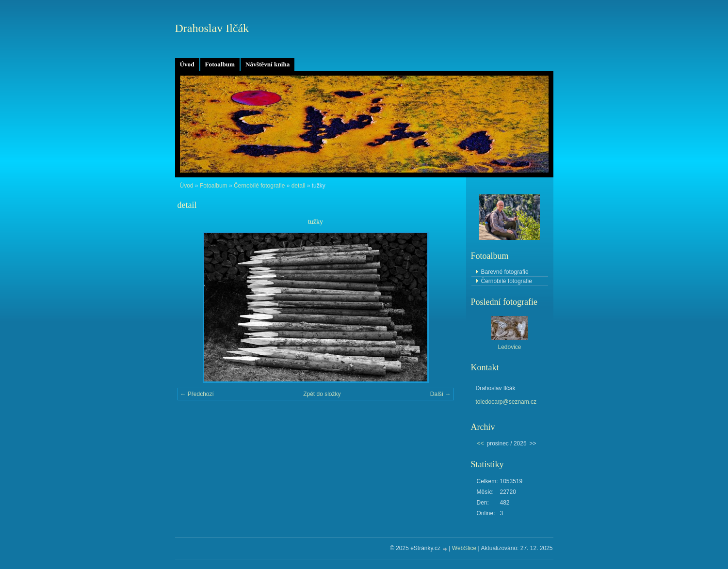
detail (299, 186)
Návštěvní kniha (267, 64)
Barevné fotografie (505, 272)
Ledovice (509, 347)
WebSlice (464, 548)
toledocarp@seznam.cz (506, 402)
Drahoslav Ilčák (212, 28)
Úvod (187, 64)
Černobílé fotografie (259, 186)
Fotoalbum (220, 64)
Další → (441, 394)
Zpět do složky (322, 394)
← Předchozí (197, 394)
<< (481, 443)
